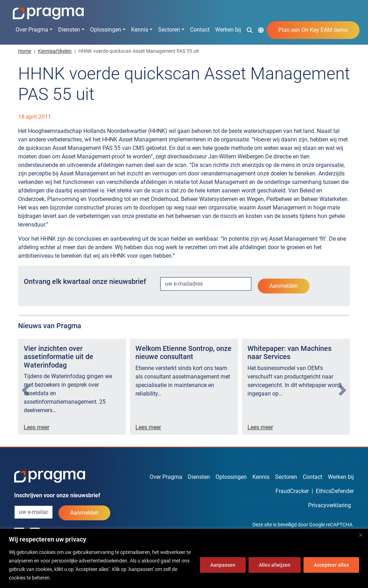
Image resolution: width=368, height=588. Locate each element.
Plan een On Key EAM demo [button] (313, 30)
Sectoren (169, 30)
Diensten (69, 30)
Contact (200, 30)
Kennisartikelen (55, 51)
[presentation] (26, 390)
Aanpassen (223, 565)
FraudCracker (292, 491)
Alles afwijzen (275, 565)
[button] (250, 30)
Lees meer (37, 427)
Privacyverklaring (330, 505)
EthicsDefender (335, 491)
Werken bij (228, 30)
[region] (184, 558)
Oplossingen (106, 30)
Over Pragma (32, 30)
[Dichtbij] (361, 535)
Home (25, 51)
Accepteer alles (331, 565)
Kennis (140, 30)
